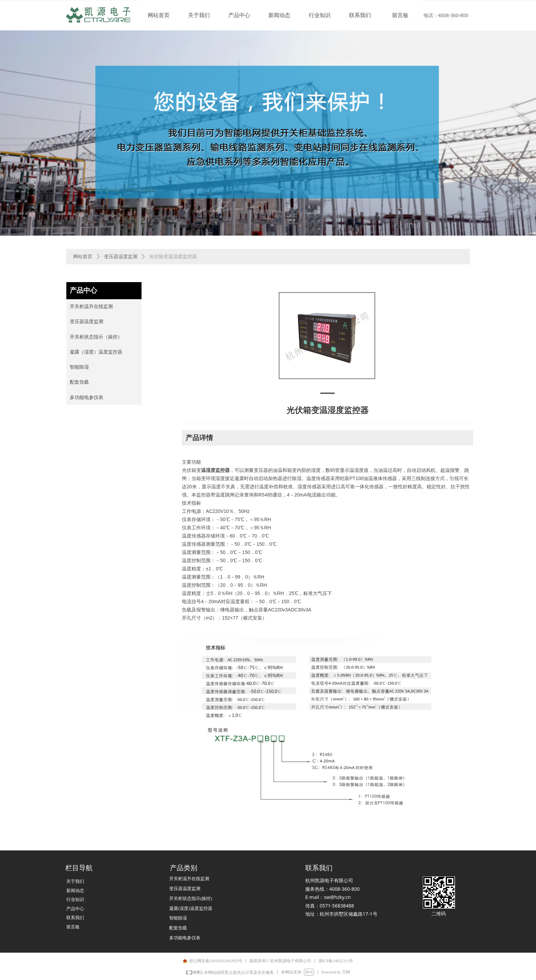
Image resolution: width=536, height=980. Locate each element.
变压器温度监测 (121, 257)
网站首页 (83, 257)
